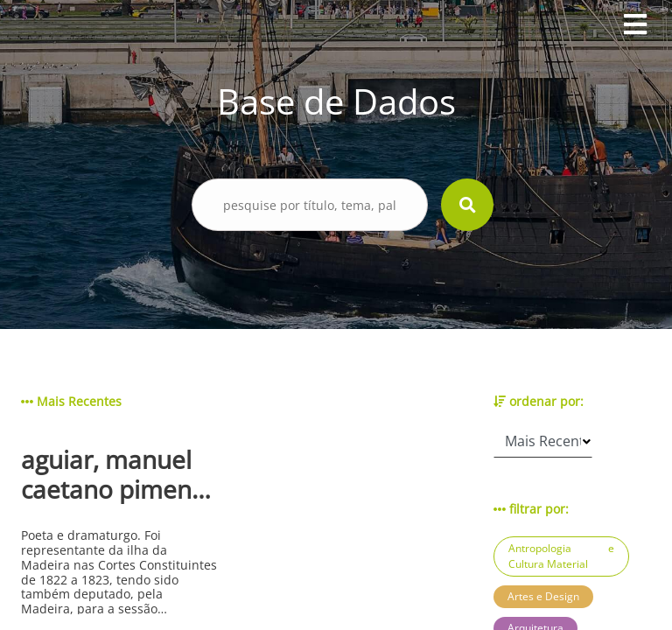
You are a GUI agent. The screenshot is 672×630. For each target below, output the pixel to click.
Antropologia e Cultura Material (561, 556)
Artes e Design (543, 596)
